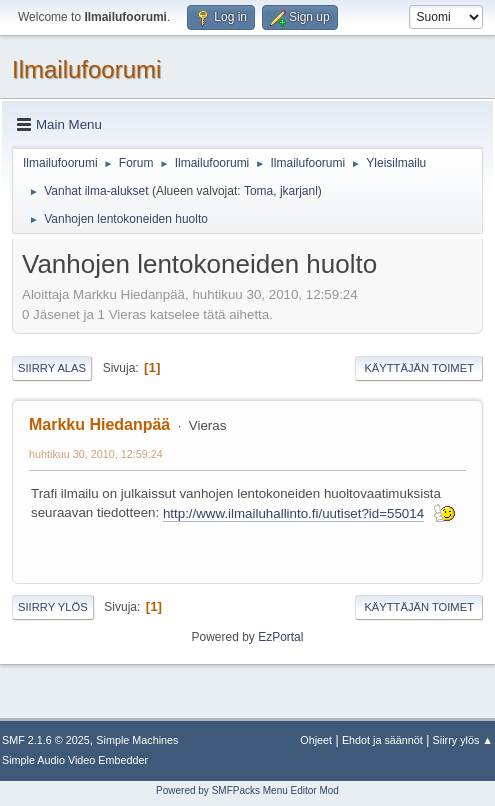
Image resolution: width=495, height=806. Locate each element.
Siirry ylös (53, 607)
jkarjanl (299, 191)
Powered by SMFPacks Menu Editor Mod (247, 790)
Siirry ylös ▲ (463, 740)
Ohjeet (316, 740)
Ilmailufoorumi (86, 69)
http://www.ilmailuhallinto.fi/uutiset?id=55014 (293, 513)
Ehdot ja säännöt (382, 740)
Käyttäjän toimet (419, 368)
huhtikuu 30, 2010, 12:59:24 (96, 454)
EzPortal (280, 637)
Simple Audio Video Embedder (75, 760)
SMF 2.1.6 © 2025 (46, 740)
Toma (258, 191)
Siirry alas (52, 368)
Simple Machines (137, 740)
